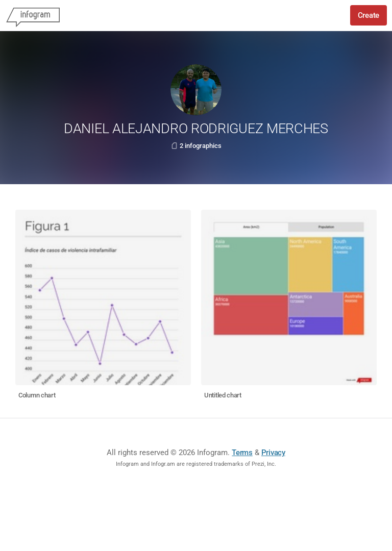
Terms (242, 453)
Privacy (273, 453)
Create (369, 15)
